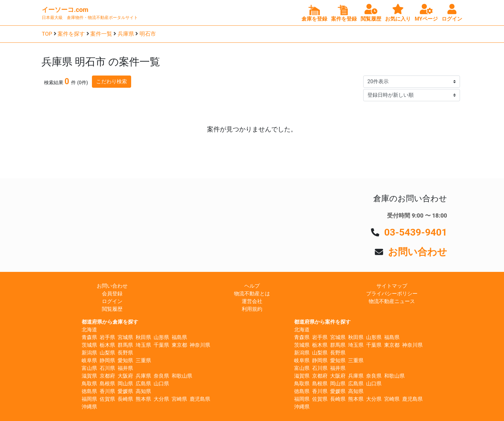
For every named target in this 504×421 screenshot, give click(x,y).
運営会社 (252, 301)
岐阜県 (89, 360)
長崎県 (125, 399)
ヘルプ (252, 286)
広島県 (143, 384)
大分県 (161, 399)
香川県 (107, 391)
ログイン (112, 301)
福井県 (125, 368)
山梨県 (107, 353)
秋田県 (143, 337)
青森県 (89, 337)
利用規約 (252, 309)
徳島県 (89, 391)
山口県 (161, 384)
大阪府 (125, 376)
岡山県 (125, 384)
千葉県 (161, 345)
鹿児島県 (200, 399)
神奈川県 (200, 345)
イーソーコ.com (65, 10)
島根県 (107, 384)
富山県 (89, 368)
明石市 (148, 34)
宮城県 (125, 337)
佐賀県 (107, 399)
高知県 (143, 391)
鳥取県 (89, 384)
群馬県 (125, 345)
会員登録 (112, 294)
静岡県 (107, 360)
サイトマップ (392, 286)
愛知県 (125, 360)
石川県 (107, 368)
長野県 (125, 353)
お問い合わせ (418, 252)
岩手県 (107, 337)
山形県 (161, 337)
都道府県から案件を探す (322, 322)
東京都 (179, 345)
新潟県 (89, 353)
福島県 (179, 337)
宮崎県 (179, 399)
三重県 (143, 360)
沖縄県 (89, 407)
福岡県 (89, 399)
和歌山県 (182, 376)
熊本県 (143, 399)
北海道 (89, 330)
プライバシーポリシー (392, 294)
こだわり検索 (112, 81)
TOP (47, 34)
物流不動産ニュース (392, 301)
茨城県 (89, 345)
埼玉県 (143, 345)
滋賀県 (89, 376)
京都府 (107, 376)
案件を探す (71, 34)
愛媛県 (125, 391)
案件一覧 (101, 34)
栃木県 (107, 345)
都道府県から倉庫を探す (110, 322)
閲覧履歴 (112, 309)
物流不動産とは (252, 294)
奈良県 (161, 376)
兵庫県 (126, 34)
